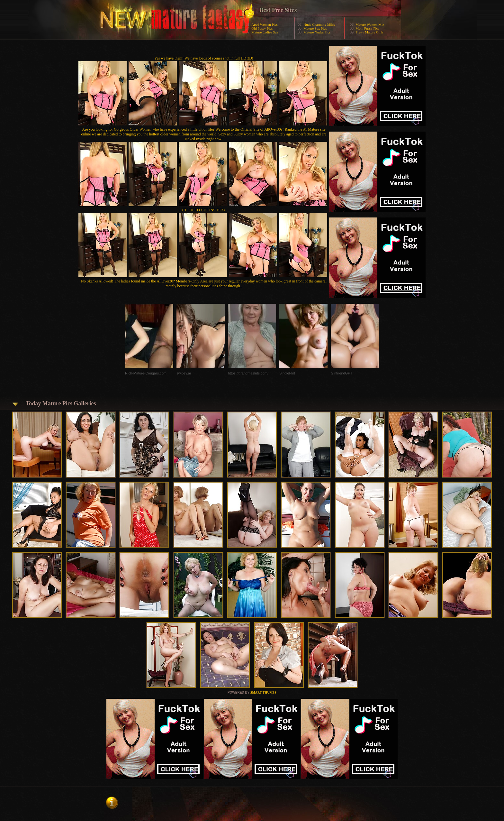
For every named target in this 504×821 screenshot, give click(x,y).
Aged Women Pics (264, 24)
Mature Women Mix (370, 24)
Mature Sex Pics (315, 28)
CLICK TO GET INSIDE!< (204, 210)
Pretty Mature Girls (369, 32)
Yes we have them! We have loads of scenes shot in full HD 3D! (204, 58)
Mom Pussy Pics (367, 28)
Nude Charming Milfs (319, 24)
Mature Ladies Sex (265, 32)
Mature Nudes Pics (317, 32)
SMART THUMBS (263, 692)
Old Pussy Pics (262, 28)
